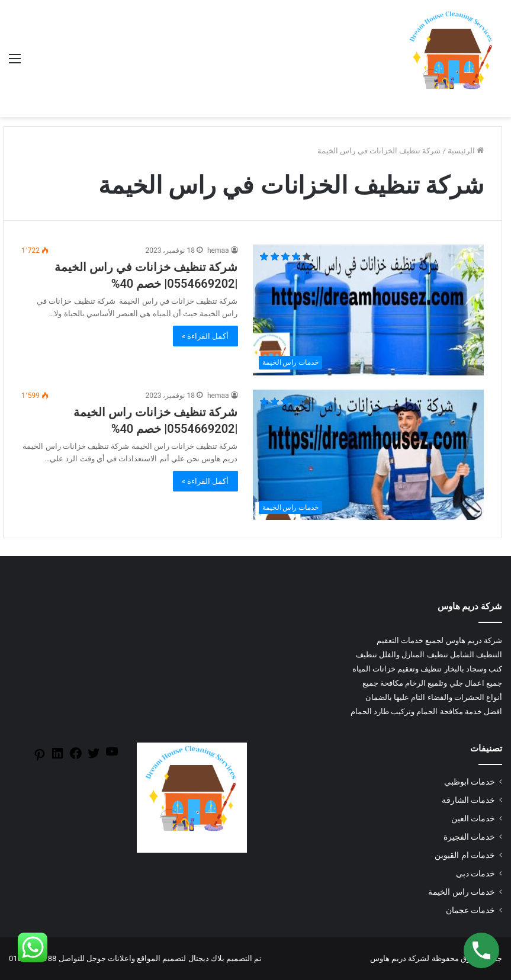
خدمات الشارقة (468, 800)
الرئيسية (466, 151)
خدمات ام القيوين (465, 855)
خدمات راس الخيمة (462, 892)
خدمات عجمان (470, 910)
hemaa (218, 250)
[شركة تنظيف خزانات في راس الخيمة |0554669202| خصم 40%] (369, 310)
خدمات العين (473, 818)
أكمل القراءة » (205, 336)
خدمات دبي (475, 873)
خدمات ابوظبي (470, 782)
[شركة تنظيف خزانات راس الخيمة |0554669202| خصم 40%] (369, 455)
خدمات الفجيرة (469, 837)
